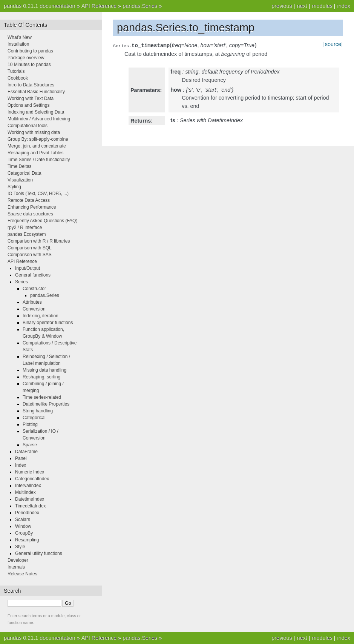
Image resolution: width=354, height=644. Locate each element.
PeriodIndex (27, 513)
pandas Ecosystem (27, 234)
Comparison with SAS (30, 255)
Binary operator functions (48, 323)
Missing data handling (44, 370)
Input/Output (28, 268)
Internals (16, 567)
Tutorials (16, 71)
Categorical (34, 418)
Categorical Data (24, 173)
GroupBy (24, 533)
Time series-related (42, 397)
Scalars (23, 520)
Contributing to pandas (30, 51)
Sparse (30, 445)
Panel (21, 458)
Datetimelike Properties (46, 404)
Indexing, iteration (41, 316)
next (302, 6)
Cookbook (18, 78)
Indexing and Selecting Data (36, 112)
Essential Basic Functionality (36, 92)
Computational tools (28, 126)
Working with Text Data (31, 98)
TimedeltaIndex (31, 506)
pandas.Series (140, 6)
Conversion (34, 309)
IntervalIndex (28, 486)
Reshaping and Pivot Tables (36, 153)
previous (282, 6)
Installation (18, 44)
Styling (14, 187)
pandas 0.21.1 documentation (40, 6)
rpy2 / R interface (25, 227)
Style (20, 547)
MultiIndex (25, 492)
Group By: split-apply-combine (38, 139)
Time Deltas (20, 166)
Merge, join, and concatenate (37, 146)
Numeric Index (30, 472)
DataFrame (26, 452)
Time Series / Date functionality (39, 160)
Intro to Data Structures (31, 85)
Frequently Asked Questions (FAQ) (42, 221)
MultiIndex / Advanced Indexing (39, 119)
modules (322, 6)
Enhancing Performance (32, 207)
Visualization (20, 180)
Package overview (26, 58)
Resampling (27, 540)
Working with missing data (34, 132)
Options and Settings (28, 105)
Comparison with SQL (30, 248)
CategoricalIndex (32, 479)
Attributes (32, 302)
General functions (33, 275)
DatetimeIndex (30, 499)
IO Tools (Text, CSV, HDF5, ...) (38, 194)
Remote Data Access (29, 200)
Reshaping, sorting (41, 377)
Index (21, 465)
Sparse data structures (30, 214)
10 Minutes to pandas (29, 65)
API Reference (99, 6)
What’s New (20, 37)
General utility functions (39, 553)
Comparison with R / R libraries (39, 241)
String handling (38, 411)
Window (23, 526)
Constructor (34, 289)
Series (21, 282)
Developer (18, 560)
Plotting (30, 424)
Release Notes (22, 574)
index (344, 6)
